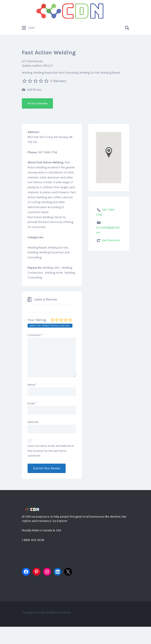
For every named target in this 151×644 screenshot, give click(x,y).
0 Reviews (58, 81)
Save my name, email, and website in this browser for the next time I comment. (51, 451)
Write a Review (37, 103)
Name (32, 385)
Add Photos (32, 90)
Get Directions (111, 240)
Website (33, 422)
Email (32, 403)
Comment (35, 335)
